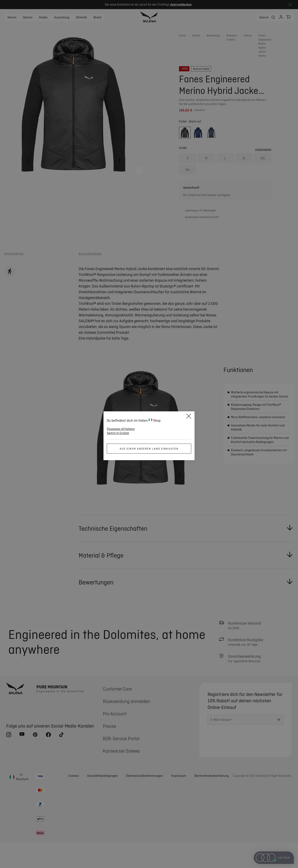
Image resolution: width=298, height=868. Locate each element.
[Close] (189, 417)
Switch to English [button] (118, 433)
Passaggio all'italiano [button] (121, 429)
